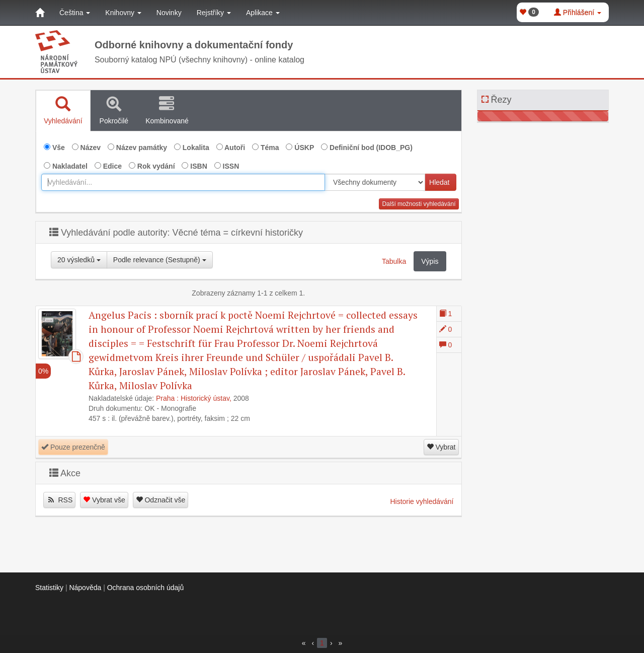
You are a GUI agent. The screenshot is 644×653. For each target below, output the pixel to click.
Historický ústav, (206, 398)
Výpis (430, 261)
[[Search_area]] (375, 182)
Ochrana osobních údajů (146, 588)
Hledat (439, 182)
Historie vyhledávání (422, 501)
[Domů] (40, 13)
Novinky (169, 13)
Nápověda (85, 588)
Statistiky (49, 588)
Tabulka (394, 261)
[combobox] (183, 182)
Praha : (167, 398)
